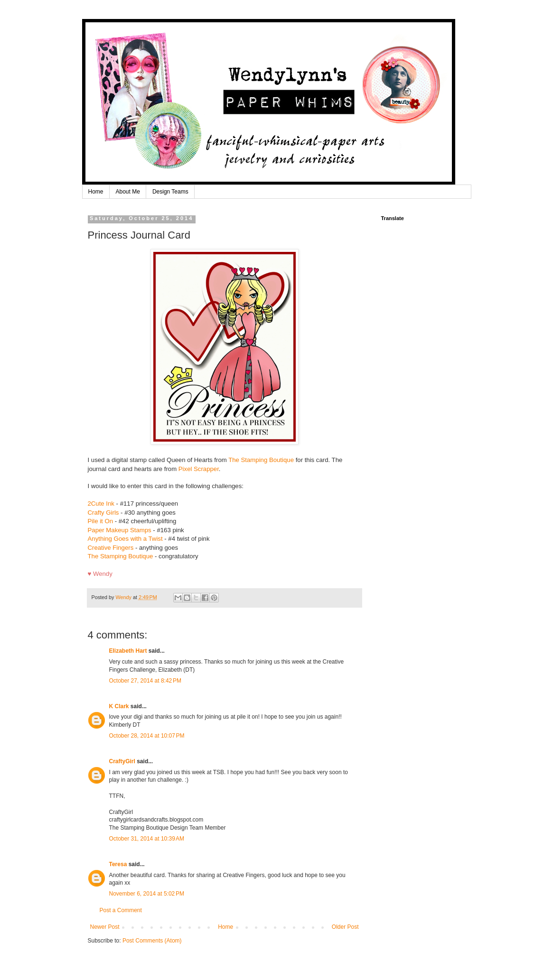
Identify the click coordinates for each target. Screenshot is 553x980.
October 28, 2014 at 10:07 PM (147, 736)
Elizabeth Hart (128, 651)
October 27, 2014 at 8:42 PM (145, 681)
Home (96, 192)
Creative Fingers (111, 548)
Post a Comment (121, 910)
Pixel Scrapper (199, 469)
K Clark (119, 706)
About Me (128, 192)
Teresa (118, 864)
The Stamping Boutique (261, 460)
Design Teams (170, 192)
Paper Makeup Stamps (120, 530)
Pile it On (101, 521)
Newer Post (105, 927)
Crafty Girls (103, 513)
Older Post (345, 927)
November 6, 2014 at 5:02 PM (147, 894)
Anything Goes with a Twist (126, 539)
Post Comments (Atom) (152, 941)
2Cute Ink (101, 504)
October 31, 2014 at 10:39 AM (147, 839)
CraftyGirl (122, 761)
